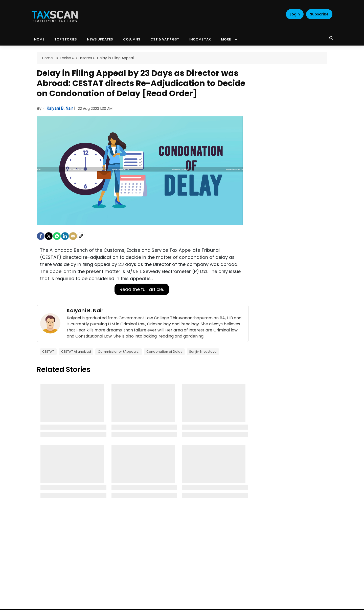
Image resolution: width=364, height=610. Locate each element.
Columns (132, 39)
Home (48, 58)
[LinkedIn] (65, 236)
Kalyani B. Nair (60, 108)
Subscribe (319, 14)
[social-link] (81, 236)
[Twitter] (49, 236)
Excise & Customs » (77, 58)
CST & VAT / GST (165, 39)
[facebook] (41, 236)
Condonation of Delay (164, 352)
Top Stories (66, 39)
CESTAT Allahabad (76, 352)
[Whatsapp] (57, 236)
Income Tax (200, 39)
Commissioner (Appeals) (119, 352)
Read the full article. (142, 289)
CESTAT (48, 352)
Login (295, 14)
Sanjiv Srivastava (203, 352)
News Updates (100, 39)
